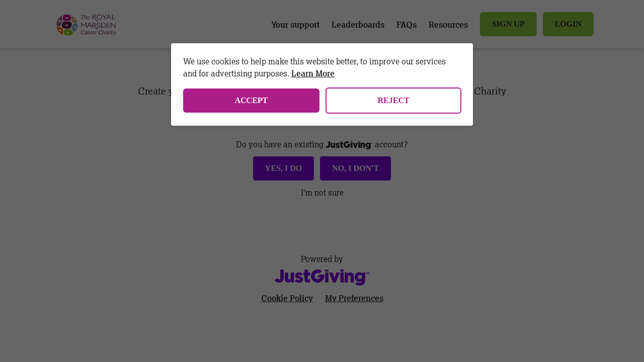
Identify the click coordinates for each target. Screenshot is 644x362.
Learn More (313, 73)
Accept (251, 100)
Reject (394, 100)
